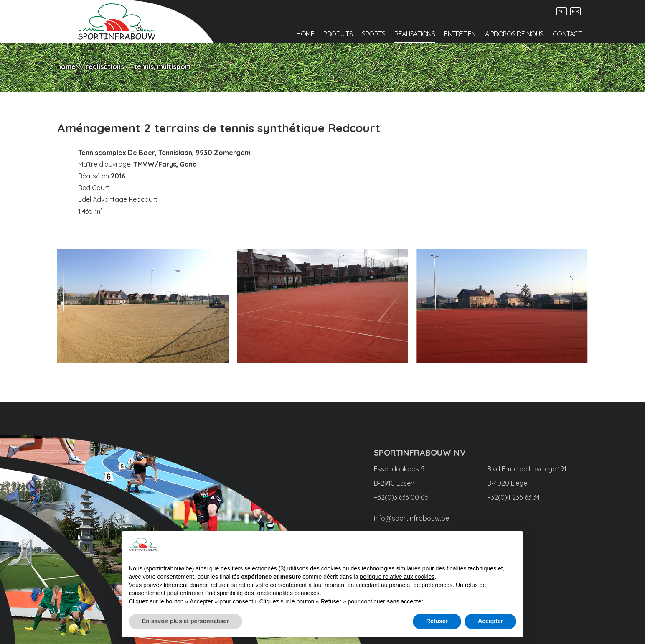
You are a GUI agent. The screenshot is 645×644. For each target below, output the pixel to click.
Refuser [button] (437, 621)
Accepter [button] (490, 621)
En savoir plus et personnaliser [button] (185, 621)
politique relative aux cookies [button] (397, 577)
